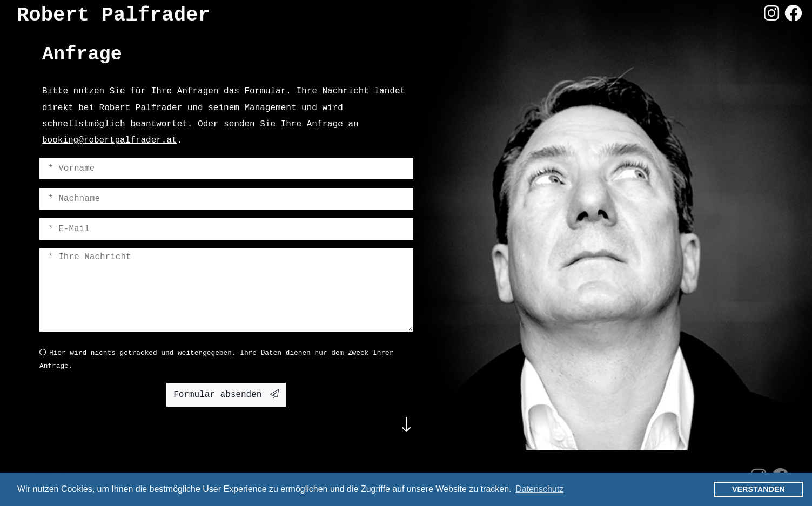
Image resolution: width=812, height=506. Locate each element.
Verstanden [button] (759, 489)
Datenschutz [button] (539, 489)
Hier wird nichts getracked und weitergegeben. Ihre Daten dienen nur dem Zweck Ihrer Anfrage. (216, 359)
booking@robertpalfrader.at (110, 140)
